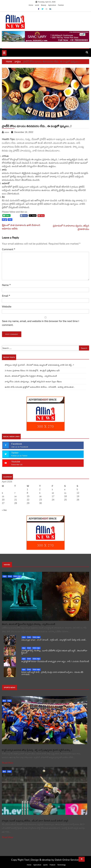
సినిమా (10, 576)
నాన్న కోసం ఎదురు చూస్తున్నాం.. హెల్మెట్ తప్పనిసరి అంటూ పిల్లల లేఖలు (33, 382)
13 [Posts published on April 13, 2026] (3, 496)
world (37, 5)
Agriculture (52, 5)
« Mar (4, 510)
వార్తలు (5, 576)
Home (31, 5)
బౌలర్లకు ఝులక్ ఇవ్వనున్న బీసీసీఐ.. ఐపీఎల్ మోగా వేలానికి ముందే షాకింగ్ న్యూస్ (35, 821)
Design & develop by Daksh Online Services (55, 860)
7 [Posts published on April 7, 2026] (15, 493)
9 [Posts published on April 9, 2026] (40, 493)
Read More (8, 763)
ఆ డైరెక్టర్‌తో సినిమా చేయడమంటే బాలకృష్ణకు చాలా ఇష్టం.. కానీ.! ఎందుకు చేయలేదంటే (55, 661)
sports (45, 865)
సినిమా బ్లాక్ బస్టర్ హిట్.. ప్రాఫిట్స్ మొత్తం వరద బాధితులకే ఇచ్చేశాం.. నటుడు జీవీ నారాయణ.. (52, 673)
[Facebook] (39, 9)
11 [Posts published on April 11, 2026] (65, 493)
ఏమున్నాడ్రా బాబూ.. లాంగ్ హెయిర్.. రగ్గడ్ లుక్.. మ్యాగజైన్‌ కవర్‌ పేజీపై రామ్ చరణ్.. (54, 640)
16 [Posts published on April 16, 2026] (40, 496)
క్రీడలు (4, 701)
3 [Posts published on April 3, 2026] (52, 490)
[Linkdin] (50, 9)
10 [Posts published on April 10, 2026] (53, 493)
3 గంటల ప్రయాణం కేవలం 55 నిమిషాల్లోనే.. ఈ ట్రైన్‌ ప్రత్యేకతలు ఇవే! (32, 370)
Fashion (61, 5)
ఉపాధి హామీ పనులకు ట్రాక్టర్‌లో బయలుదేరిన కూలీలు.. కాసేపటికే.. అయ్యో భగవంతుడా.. (40, 387)
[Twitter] (43, 9)
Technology (61, 865)
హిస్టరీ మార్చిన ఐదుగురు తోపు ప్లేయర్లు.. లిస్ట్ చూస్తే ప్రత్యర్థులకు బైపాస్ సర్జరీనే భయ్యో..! (37, 750)
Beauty (43, 5)
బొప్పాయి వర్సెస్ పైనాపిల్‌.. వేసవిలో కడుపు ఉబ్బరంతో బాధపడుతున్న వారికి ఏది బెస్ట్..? (39, 365)
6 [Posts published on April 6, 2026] (2, 493)
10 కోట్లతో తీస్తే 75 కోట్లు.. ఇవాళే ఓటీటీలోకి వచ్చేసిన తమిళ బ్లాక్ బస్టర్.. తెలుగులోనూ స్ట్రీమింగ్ (54, 652)
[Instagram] (47, 9)
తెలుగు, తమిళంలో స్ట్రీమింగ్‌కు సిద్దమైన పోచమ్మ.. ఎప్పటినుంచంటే (31, 376)
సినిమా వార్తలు (17, 576)
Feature (52, 865)
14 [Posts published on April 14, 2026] (15, 496)
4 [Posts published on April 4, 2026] (65, 490)
